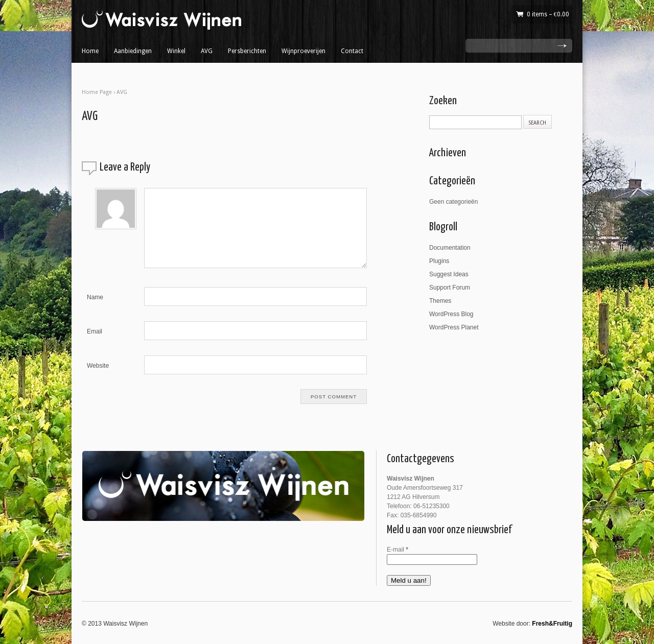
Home (90, 51)
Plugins (439, 261)
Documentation (450, 248)
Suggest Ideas (449, 274)
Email (95, 331)
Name (95, 297)
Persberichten (247, 51)
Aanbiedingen (133, 51)
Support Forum (450, 288)
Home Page (97, 92)
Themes (440, 301)
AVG (207, 51)
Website (98, 366)
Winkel (176, 51)
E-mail (398, 550)
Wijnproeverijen (303, 51)
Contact (352, 51)
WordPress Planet (454, 327)
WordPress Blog (451, 314)
